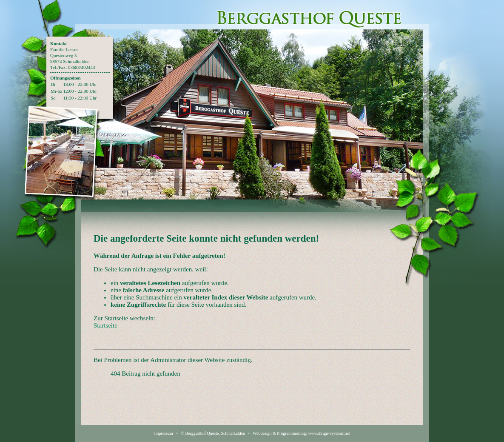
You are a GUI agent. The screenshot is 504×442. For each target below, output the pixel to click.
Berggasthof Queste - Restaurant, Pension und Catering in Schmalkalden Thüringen (309, 15)
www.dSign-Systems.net (329, 433)
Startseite (105, 325)
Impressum (163, 433)
